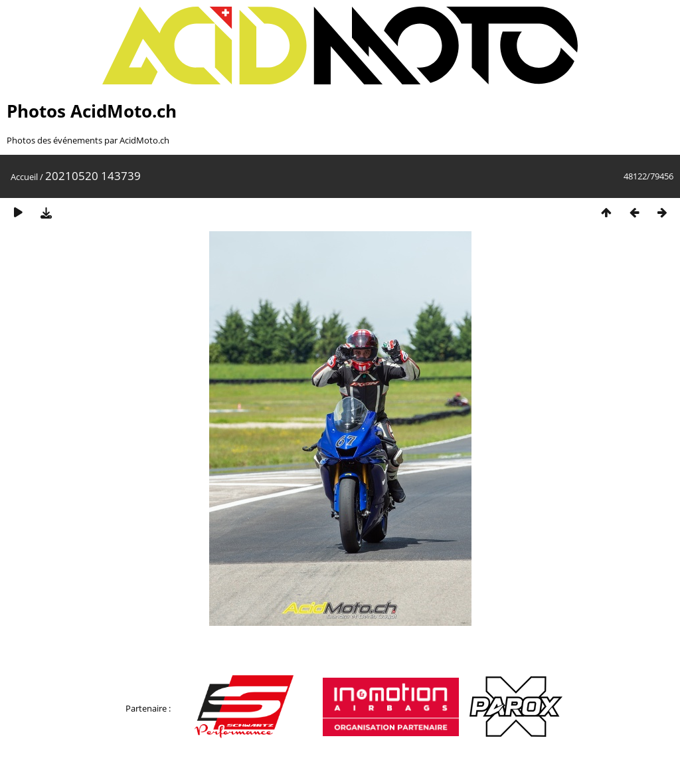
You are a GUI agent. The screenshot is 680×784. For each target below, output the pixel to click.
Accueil (24, 177)
